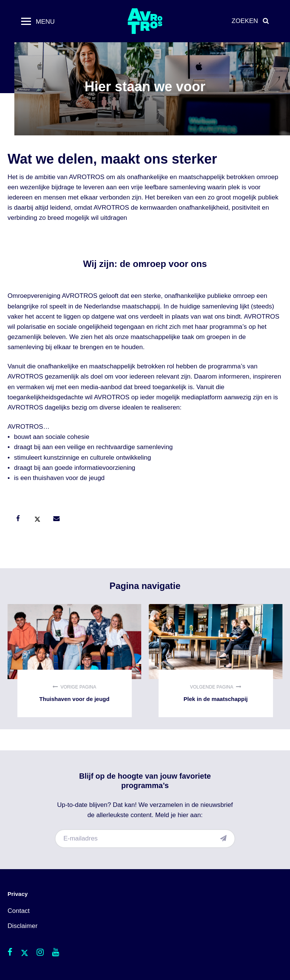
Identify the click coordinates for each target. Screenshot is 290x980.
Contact (19, 911)
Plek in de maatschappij (216, 661)
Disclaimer (22, 926)
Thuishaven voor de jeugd (74, 661)
